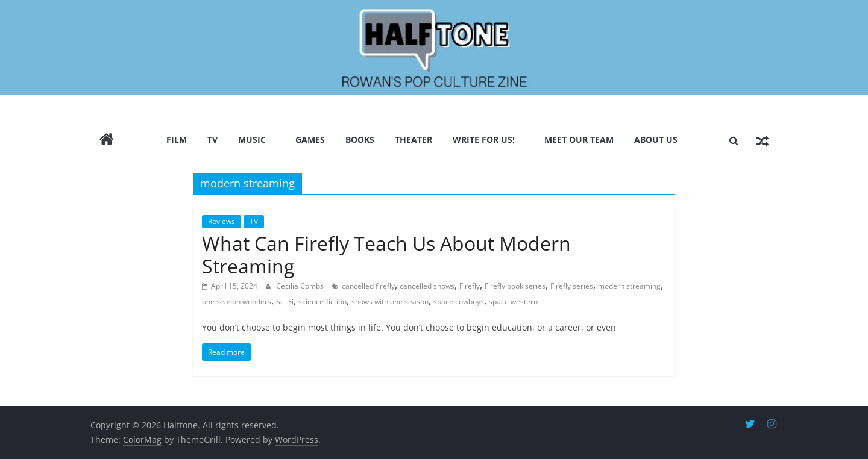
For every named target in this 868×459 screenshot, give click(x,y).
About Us (656, 139)
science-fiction (322, 301)
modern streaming (629, 286)
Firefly (470, 286)
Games (310, 139)
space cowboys (459, 301)
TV (212, 139)
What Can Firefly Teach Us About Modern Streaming (386, 254)
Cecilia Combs (301, 286)
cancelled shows (427, 286)
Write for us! (484, 139)
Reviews (222, 221)
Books (360, 139)
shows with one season (390, 301)
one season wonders (237, 301)
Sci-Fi (285, 301)
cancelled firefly (368, 286)
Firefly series (572, 286)
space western (513, 301)
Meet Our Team (579, 139)
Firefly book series (515, 286)
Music (252, 139)
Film (177, 139)
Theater (414, 139)
